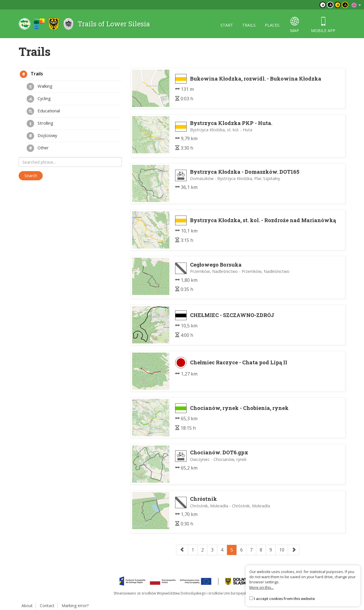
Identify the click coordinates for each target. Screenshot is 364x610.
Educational (43, 111)
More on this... (262, 587)
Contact (47, 606)
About (27, 606)
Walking (40, 87)
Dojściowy (42, 136)
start (227, 25)
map (294, 25)
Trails (31, 74)
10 (282, 550)
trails (249, 25)
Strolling (40, 124)
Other (38, 148)
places (272, 25)
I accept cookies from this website (284, 599)
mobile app (323, 25)
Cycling (39, 99)
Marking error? (75, 606)
